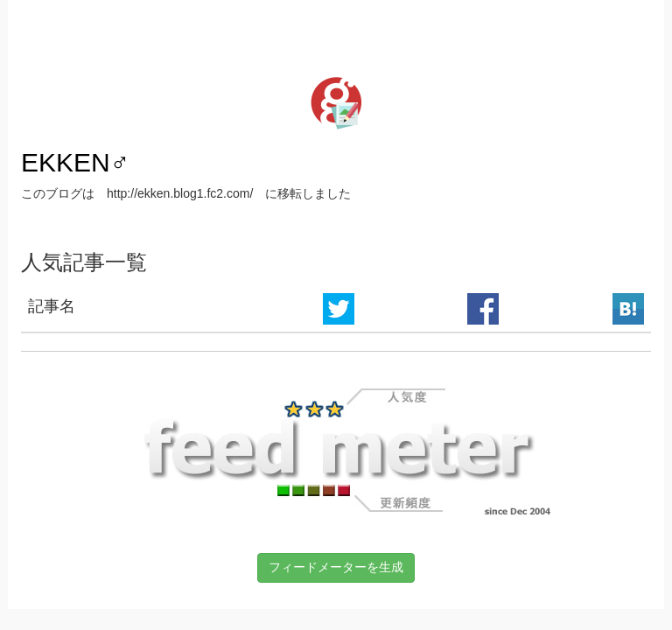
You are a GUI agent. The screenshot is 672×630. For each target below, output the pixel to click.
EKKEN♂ (75, 162)
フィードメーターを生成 (336, 567)
